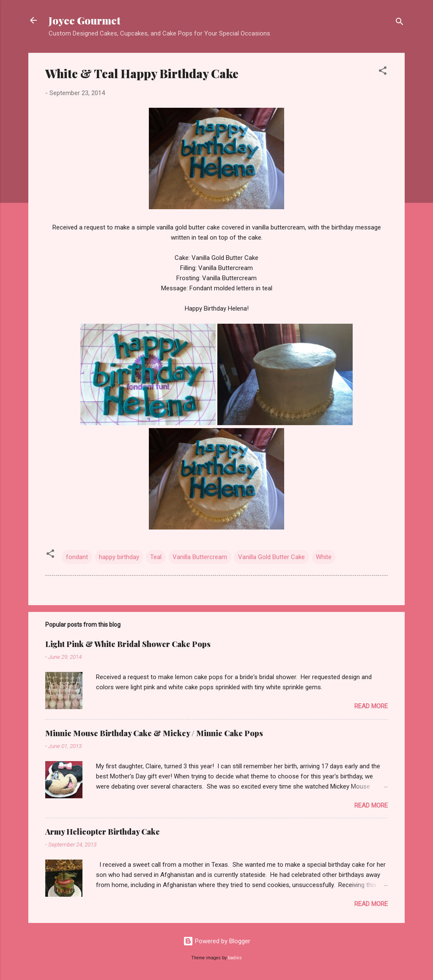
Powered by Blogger (217, 941)
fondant (77, 557)
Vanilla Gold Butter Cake (271, 557)
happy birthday (119, 557)
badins (235, 958)
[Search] (400, 23)
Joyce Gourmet (85, 20)
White (324, 557)
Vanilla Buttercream (200, 557)
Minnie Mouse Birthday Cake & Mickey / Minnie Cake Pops (154, 733)
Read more (371, 706)
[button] (383, 72)
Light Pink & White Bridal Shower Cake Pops (128, 644)
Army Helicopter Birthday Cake (103, 832)
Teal (156, 557)
